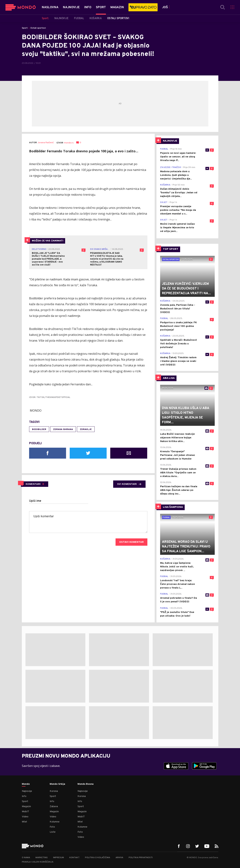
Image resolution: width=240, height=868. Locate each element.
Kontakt (74, 858)
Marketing (42, 858)
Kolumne (55, 822)
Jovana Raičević (46, 143)
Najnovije (27, 791)
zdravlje (86, 429)
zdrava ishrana (63, 429)
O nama (26, 858)
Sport (25, 28)
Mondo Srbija (57, 784)
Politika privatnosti (141, 858)
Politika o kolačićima (98, 858)
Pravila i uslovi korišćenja (38, 862)
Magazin (26, 807)
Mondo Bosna (86, 784)
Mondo (26, 784)
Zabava (54, 807)
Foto (52, 827)
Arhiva (119, 858)
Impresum (58, 858)
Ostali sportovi (38, 28)
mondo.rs (69, 143)
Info (24, 796)
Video (25, 817)
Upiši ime (35, 501)
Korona (54, 791)
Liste (53, 832)
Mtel (24, 822)
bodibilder (39, 429)
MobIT (25, 812)
